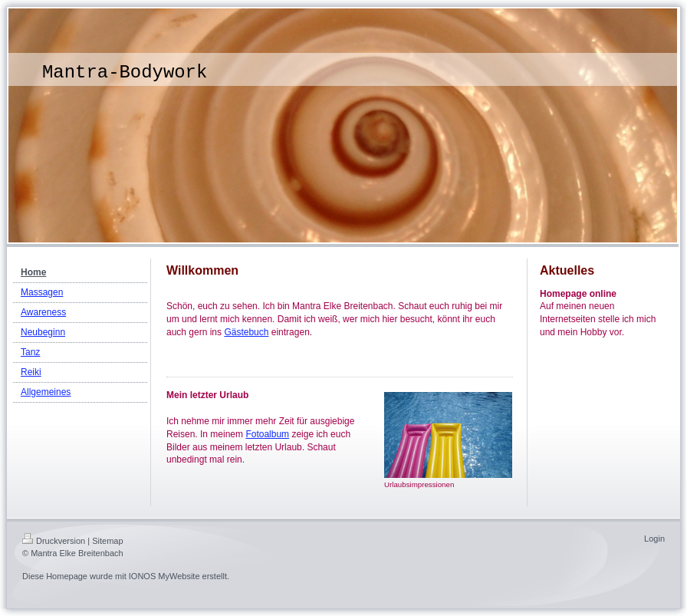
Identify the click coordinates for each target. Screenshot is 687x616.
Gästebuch (246, 332)
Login (654, 539)
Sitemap (107, 541)
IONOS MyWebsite (164, 576)
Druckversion (54, 541)
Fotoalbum (267, 434)
